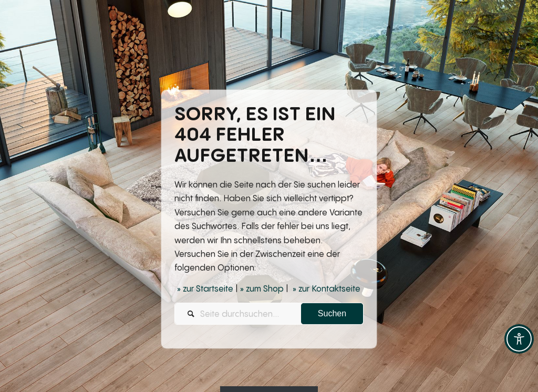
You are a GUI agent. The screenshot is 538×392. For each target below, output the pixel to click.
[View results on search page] (332, 315)
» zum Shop (262, 290)
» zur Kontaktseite (327, 290)
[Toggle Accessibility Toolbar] (519, 339)
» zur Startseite (205, 290)
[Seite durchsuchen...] (269, 315)
